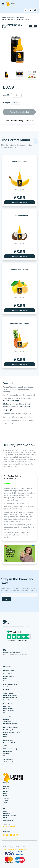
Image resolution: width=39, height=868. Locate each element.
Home (3, 17)
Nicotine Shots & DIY (10, 698)
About (5, 811)
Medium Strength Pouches (12, 732)
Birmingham (7, 789)
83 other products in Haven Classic (17, 404)
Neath (5, 796)
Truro (5, 803)
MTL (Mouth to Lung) (10, 685)
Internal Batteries (9, 676)
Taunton (6, 798)
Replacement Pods (9, 743)
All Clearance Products (11, 762)
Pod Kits (6, 719)
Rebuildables (8, 751)
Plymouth (6, 787)
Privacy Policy (22, 849)
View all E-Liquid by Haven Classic (17, 406)
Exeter (5, 793)
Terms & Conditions (10, 849)
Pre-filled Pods (8, 741)
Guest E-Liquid (8, 693)
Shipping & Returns (10, 816)
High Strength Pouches (11, 728)
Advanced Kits (8, 717)
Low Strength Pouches (11, 730)
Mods (5, 679)
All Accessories (8, 760)
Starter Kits (7, 721)
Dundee (6, 791)
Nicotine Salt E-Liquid (10, 695)
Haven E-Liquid (10, 17)
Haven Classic (20, 17)
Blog (5, 809)
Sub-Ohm (6, 687)
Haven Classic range (11, 401)
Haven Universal (9, 711)
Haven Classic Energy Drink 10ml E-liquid (15, 20)
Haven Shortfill (8, 708)
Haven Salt (7, 706)
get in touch (9, 829)
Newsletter (7, 813)
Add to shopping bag (20, 202)
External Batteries (9, 674)
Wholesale (7, 818)
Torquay (6, 800)
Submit (6, 599)
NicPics (6, 734)
